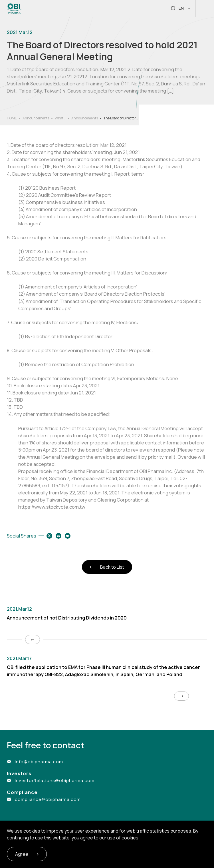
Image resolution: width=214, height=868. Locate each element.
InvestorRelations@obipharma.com (55, 780)
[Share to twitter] (49, 536)
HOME (12, 118)
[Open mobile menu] (205, 8)
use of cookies (123, 838)
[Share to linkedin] (58, 536)
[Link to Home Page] (14, 9)
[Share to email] (68, 536)
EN (180, 8)
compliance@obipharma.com (48, 799)
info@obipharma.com (39, 762)
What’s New (60, 118)
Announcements (36, 118)
